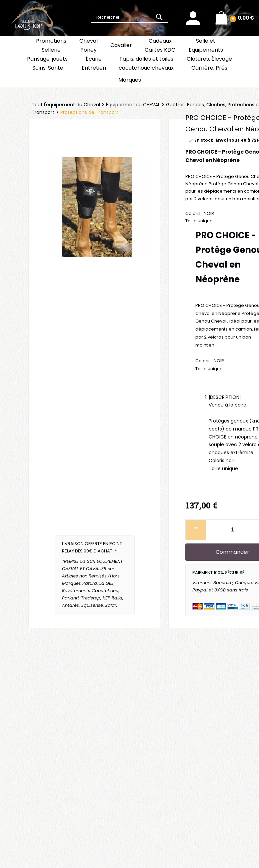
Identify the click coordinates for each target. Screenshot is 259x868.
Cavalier (121, 45)
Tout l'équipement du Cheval (66, 105)
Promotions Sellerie (51, 45)
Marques (130, 80)
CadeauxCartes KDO (160, 45)
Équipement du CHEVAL (133, 105)
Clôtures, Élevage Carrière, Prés (209, 63)
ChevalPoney (88, 45)
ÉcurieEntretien (94, 63)
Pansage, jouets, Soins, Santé (48, 63)
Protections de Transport (89, 112)
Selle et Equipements (206, 45)
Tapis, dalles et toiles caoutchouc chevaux (146, 63)
